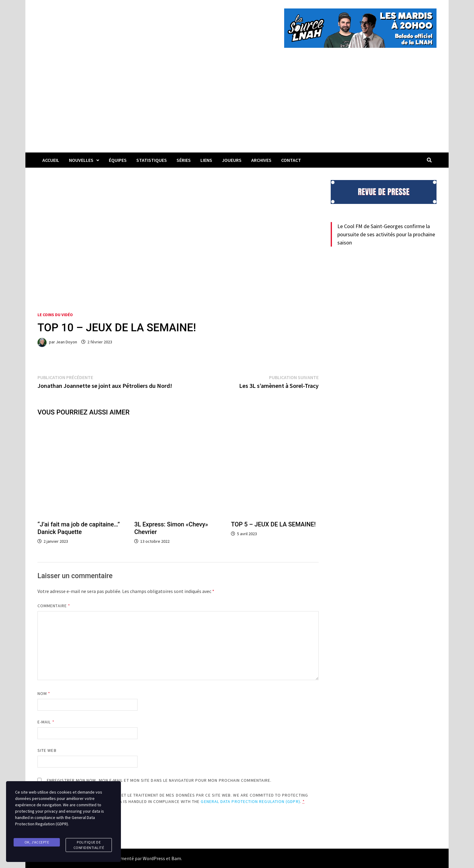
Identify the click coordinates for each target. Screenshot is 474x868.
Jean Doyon (67, 342)
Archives (261, 160)
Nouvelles (81, 160)
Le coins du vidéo (55, 315)
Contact (291, 160)
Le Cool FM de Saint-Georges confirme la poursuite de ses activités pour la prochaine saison (386, 234)
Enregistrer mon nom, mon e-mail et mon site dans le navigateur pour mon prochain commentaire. (159, 780)
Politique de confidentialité (89, 846)
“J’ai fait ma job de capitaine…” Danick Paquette (79, 528)
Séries (184, 160)
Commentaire (54, 606)
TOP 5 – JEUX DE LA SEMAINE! (273, 524)
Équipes (118, 160)
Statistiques (152, 160)
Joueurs (232, 160)
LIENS (206, 160)
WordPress (154, 858)
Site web (47, 750)
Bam (176, 858)
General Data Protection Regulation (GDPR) (250, 801)
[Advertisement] (237, 107)
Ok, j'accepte (37, 843)
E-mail (46, 722)
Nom (44, 693)
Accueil (51, 160)
